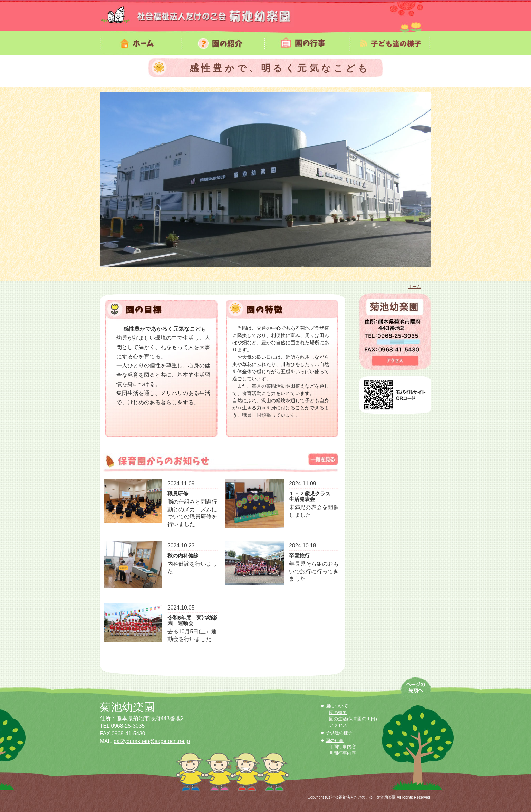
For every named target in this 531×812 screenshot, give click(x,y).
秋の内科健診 (183, 556)
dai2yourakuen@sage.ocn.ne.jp (152, 741)
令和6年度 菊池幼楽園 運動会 (192, 621)
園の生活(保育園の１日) (353, 719)
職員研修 (178, 494)
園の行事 (335, 740)
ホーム (415, 287)
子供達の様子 (339, 733)
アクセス (338, 725)
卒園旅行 (299, 556)
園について (337, 706)
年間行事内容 (342, 747)
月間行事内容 (342, 753)
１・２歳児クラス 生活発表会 (312, 497)
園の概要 (338, 712)
